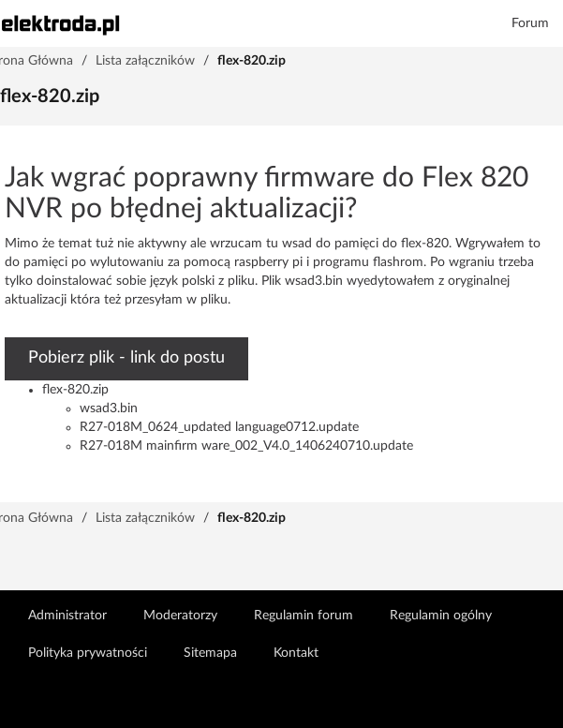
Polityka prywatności (88, 653)
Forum (530, 23)
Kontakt (296, 653)
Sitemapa (210, 653)
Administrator (67, 616)
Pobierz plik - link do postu (126, 358)
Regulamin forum (304, 616)
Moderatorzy (180, 616)
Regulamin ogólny (441, 616)
